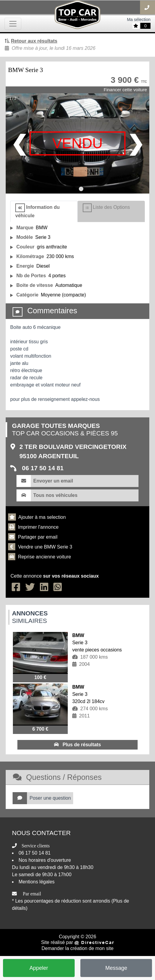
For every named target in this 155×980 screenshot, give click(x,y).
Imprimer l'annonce (38, 527)
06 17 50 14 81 (42, 468)
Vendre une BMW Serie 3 (45, 547)
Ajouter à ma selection (42, 517)
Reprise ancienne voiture (45, 557)
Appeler (39, 968)
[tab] (44, 212)
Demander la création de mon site (77, 948)
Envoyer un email (53, 481)
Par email (32, 894)
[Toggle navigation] (13, 24)
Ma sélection (139, 20)
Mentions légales (37, 882)
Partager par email (38, 537)
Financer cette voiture (125, 90)
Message (116, 968)
